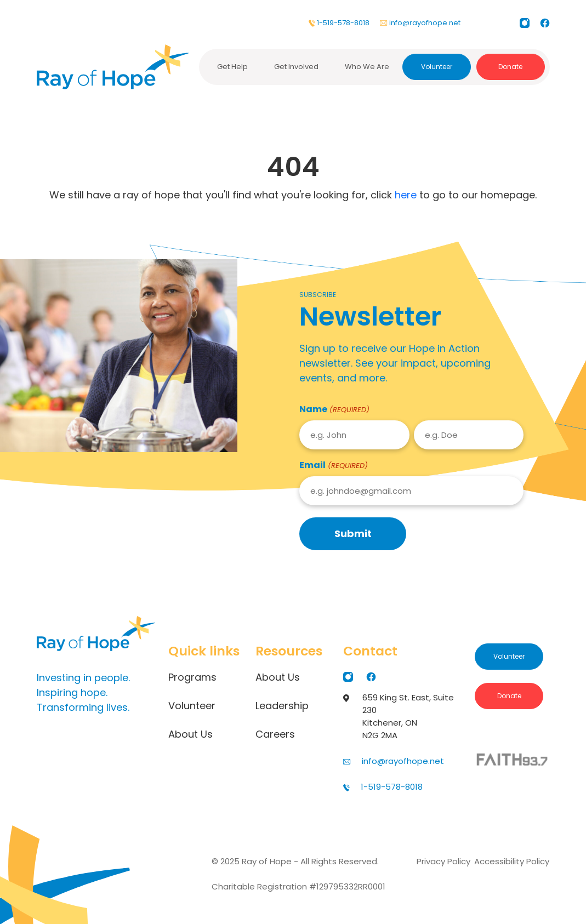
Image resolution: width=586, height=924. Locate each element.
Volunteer (437, 67)
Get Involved (296, 67)
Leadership (282, 706)
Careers (275, 734)
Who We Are (367, 67)
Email (333, 465)
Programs (192, 677)
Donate (510, 67)
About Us (278, 677)
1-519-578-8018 (339, 23)
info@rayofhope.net (420, 23)
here (406, 195)
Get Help (232, 67)
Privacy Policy (443, 861)
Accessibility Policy (512, 861)
